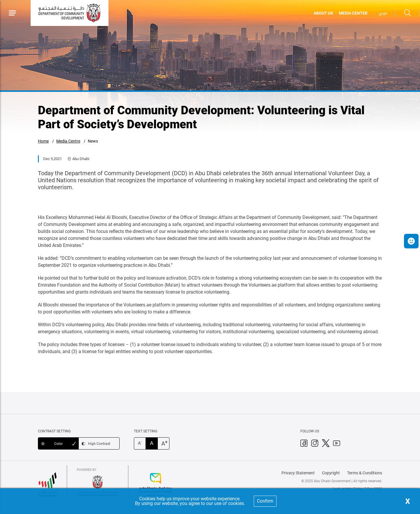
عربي (383, 13)
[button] (411, 241)
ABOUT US (323, 13)
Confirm (265, 501)
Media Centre (68, 141)
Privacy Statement (298, 473)
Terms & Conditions (365, 473)
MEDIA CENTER (353, 13)
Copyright (331, 473)
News (93, 141)
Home (43, 141)
